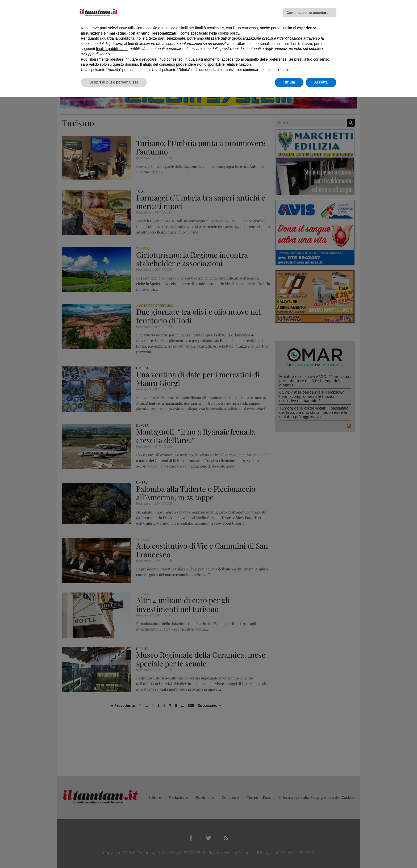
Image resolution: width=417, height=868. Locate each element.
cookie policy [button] (229, 33)
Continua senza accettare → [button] (310, 13)
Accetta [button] (321, 82)
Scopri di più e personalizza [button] (114, 82)
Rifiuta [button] (289, 82)
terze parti (157, 38)
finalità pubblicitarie (112, 49)
